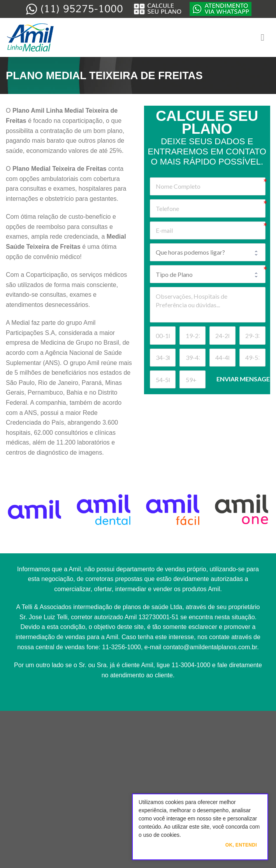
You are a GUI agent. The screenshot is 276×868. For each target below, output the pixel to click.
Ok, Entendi (241, 845)
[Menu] (265, 37)
